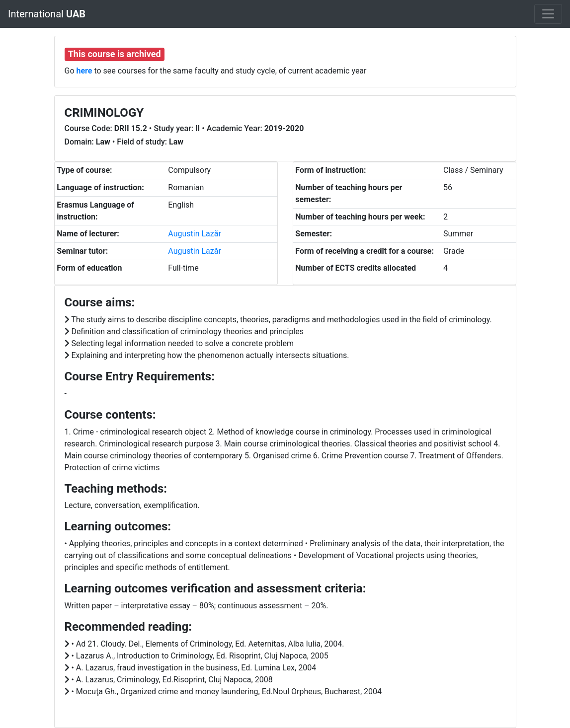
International (47, 14)
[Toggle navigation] (548, 14)
